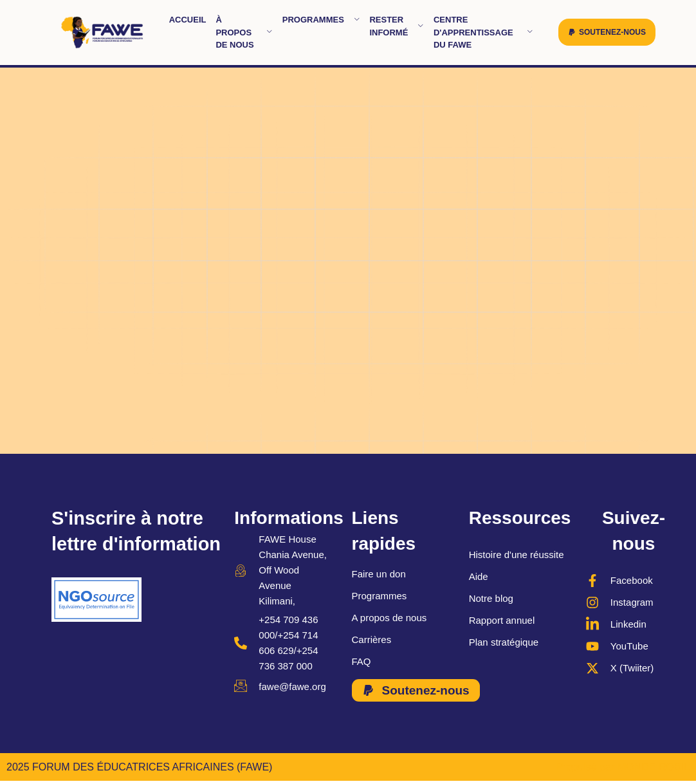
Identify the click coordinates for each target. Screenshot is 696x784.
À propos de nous (244, 32)
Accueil (188, 20)
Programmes (321, 20)
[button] (607, 32)
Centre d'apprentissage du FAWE (483, 32)
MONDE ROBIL (654, 767)
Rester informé (397, 26)
